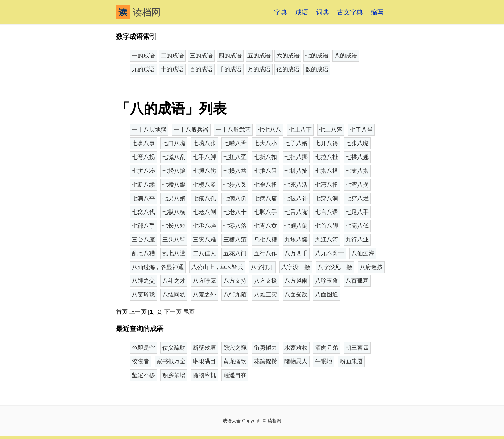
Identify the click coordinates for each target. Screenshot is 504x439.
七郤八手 (143, 226)
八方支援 (265, 281)
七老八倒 (204, 212)
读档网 (138, 12)
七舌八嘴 (296, 212)
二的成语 (172, 56)
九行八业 (357, 240)
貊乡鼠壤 (174, 375)
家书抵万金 (171, 361)
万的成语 (259, 69)
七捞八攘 (174, 171)
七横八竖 (204, 185)
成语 (302, 12)
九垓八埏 (296, 240)
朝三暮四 (357, 348)
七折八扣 (265, 157)
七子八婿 (296, 143)
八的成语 (346, 56)
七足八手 (357, 212)
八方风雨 (296, 281)
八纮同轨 (174, 294)
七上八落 (331, 130)
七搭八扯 (296, 171)
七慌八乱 (174, 157)
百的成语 (201, 69)
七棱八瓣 (174, 185)
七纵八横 (174, 212)
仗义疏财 (174, 348)
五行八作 (265, 253)
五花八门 (235, 253)
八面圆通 (327, 294)
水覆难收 (296, 348)
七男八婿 (174, 198)
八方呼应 (204, 281)
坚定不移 (143, 375)
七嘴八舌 (235, 143)
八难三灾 (265, 294)
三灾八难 (204, 240)
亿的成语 (288, 69)
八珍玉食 (327, 281)
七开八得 (327, 143)
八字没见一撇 (335, 267)
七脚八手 (265, 212)
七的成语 (317, 56)
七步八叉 (235, 185)
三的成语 (201, 56)
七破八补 (296, 198)
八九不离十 (329, 253)
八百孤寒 (357, 281)
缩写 (377, 12)
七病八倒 (235, 198)
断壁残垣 (204, 348)
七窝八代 (143, 212)
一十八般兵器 (191, 130)
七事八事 (143, 143)
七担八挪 (296, 157)
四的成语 (230, 56)
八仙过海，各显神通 (158, 267)
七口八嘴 (174, 143)
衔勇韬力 (265, 348)
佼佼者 (140, 361)
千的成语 (230, 69)
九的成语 (143, 69)
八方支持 (235, 281)
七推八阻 (265, 171)
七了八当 (361, 130)
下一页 (173, 312)
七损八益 (235, 171)
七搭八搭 (327, 171)
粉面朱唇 (351, 361)
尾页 (189, 312)
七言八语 (327, 212)
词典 (323, 12)
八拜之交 (143, 281)
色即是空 (143, 348)
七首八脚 (327, 226)
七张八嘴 (357, 143)
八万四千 (296, 253)
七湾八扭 (327, 185)
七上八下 (300, 130)
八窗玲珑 (143, 294)
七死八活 (296, 185)
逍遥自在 (235, 375)
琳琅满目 (204, 361)
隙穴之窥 (235, 348)
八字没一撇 (296, 267)
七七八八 (270, 130)
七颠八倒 (296, 226)
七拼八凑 (143, 171)
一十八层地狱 (149, 130)
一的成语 (143, 56)
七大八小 (265, 143)
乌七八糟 (265, 240)
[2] (159, 312)
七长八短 (174, 226)
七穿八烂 (357, 198)
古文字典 (350, 12)
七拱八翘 (357, 157)
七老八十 (235, 212)
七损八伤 (204, 171)
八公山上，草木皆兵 (217, 267)
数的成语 (317, 69)
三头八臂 (174, 240)
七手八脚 (204, 157)
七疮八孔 (204, 198)
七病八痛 (265, 198)
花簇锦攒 (265, 361)
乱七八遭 (174, 253)
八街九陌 (235, 294)
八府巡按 (371, 267)
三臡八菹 (235, 240)
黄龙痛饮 (235, 361)
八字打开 (262, 267)
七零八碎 (204, 226)
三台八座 (143, 240)
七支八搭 (357, 171)
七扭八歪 (235, 157)
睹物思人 (296, 361)
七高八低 (357, 226)
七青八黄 (265, 226)
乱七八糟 (143, 253)
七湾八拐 (357, 185)
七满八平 (143, 198)
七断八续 (143, 185)
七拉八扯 (327, 157)
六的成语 (288, 56)
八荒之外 (204, 294)
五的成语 (259, 56)
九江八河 (327, 240)
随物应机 (204, 375)
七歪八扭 (265, 185)
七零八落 (235, 226)
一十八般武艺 (233, 130)
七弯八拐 (143, 157)
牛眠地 (324, 361)
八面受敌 (296, 294)
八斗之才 (174, 281)
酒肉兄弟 (327, 348)
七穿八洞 (327, 198)
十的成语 (172, 69)
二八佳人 (204, 253)
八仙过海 (363, 253)
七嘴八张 (204, 143)
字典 (281, 12)
